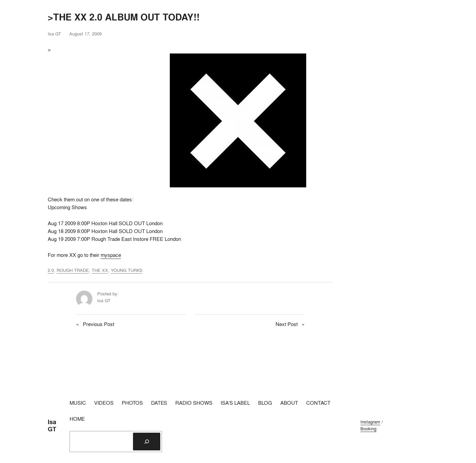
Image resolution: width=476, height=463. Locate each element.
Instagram (370, 422)
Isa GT (52, 425)
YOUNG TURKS (127, 270)
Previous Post (99, 324)
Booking (368, 429)
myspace (111, 255)
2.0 (51, 270)
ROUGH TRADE (73, 270)
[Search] (147, 442)
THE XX (100, 270)
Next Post (287, 324)
